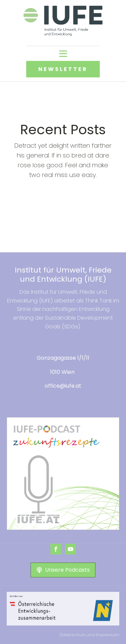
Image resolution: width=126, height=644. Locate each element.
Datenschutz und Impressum (89, 635)
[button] (63, 570)
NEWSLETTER (63, 69)
